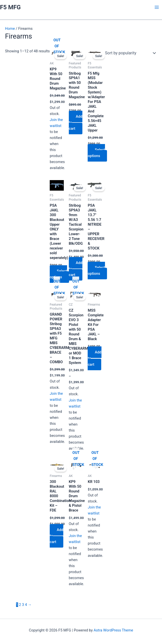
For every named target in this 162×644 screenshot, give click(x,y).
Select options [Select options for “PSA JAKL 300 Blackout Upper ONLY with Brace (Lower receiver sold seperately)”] (58, 274)
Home (10, 29)
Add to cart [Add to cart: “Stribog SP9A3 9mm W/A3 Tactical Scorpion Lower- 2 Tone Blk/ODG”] (76, 269)
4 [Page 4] (26, 605)
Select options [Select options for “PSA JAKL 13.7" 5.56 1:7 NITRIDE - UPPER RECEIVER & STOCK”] (96, 271)
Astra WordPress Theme (113, 630)
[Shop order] (129, 53)
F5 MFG (10, 7)
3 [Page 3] (23, 605)
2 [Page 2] (20, 605)
